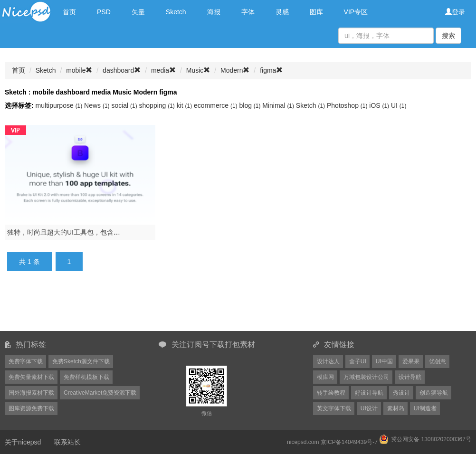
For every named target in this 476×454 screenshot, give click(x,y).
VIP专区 (356, 12)
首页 (69, 12)
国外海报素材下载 (31, 393)
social (125, 105)
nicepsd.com (303, 442)
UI (399, 105)
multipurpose (60, 105)
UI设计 (369, 408)
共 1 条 (29, 262)
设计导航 (410, 377)
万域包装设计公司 (366, 377)
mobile (79, 70)
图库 (316, 12)
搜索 (448, 36)
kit (185, 105)
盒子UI (358, 361)
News (98, 105)
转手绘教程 (331, 393)
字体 (248, 12)
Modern (235, 70)
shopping (158, 105)
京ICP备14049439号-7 (349, 442)
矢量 (138, 12)
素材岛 (396, 408)
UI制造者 (425, 408)
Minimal (279, 105)
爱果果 (411, 361)
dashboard (122, 70)
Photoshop (348, 105)
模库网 (325, 377)
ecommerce (216, 105)
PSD (104, 12)
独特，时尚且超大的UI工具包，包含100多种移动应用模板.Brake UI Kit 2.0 (117, 232)
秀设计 (401, 393)
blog (251, 105)
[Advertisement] (238, 307)
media (163, 70)
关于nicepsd (23, 442)
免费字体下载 (26, 361)
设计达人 (328, 361)
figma (271, 70)
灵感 (282, 12)
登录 (455, 12)
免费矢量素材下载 (31, 377)
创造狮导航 (434, 393)
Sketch (176, 12)
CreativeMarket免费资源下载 (100, 393)
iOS (380, 105)
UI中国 (384, 361)
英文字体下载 (334, 408)
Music (198, 70)
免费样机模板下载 (86, 377)
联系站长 (67, 442)
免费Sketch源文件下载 (81, 361)
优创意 (438, 361)
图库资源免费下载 (31, 408)
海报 (214, 12)
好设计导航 (369, 393)
